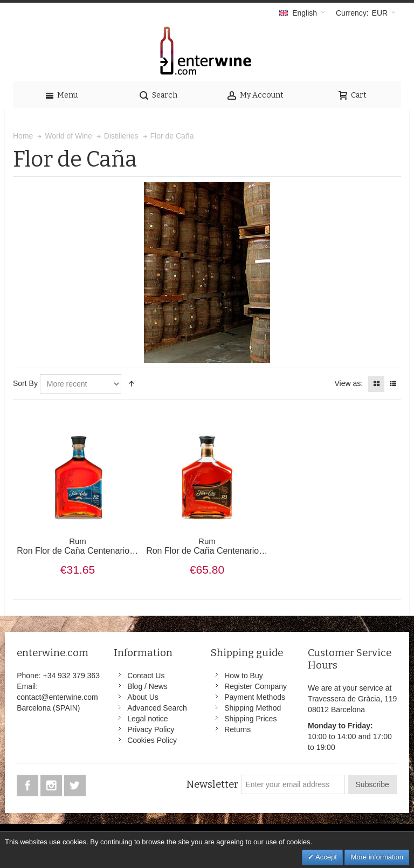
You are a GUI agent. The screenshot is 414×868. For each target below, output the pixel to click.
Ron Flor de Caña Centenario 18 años (219, 546)
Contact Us (146, 676)
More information (377, 857)
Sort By (25, 383)
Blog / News (147, 686)
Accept (325, 857)
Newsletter (212, 784)
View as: (349, 383)
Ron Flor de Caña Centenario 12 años (89, 546)
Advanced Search (157, 708)
